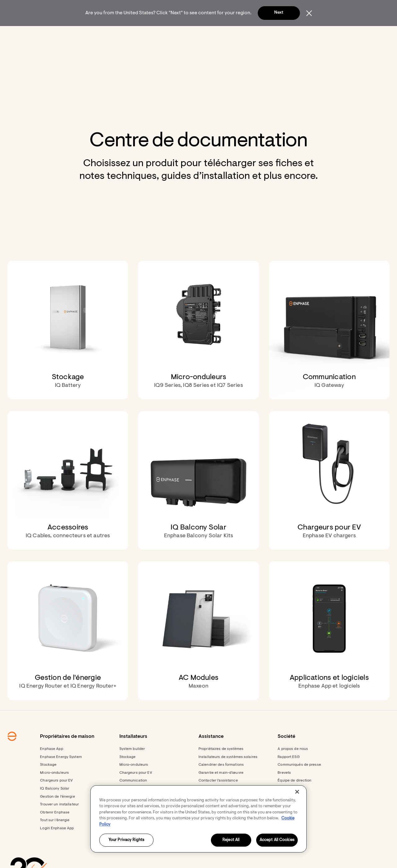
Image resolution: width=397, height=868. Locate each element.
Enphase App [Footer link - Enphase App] (51, 766)
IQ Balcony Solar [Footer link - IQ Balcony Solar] (55, 805)
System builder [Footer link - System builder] (132, 766)
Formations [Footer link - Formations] (129, 853)
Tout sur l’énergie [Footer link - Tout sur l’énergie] (55, 837)
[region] (198, 819)
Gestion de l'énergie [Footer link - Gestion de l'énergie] (57, 813)
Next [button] (279, 13)
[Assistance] (216, 34)
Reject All (231, 840)
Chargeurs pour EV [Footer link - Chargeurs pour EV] (56, 797)
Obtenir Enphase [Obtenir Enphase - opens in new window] (55, 829)
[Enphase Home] (63, 34)
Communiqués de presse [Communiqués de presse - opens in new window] (299, 782)
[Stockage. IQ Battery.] (68, 347)
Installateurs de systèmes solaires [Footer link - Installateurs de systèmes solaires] (228, 774)
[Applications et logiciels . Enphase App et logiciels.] (329, 647)
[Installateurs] (155, 34)
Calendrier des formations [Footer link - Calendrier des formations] (221, 782)
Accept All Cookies (277, 840)
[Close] (297, 792)
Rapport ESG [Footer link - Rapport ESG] (288, 774)
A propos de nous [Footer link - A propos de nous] (293, 766)
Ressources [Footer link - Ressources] (129, 861)
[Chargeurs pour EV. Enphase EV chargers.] (329, 497)
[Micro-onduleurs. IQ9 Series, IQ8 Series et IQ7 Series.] (198, 347)
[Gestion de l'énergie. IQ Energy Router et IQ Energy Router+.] (68, 647)
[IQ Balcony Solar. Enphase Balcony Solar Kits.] (198, 497)
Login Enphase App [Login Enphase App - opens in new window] (57, 845)
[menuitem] (106, 34)
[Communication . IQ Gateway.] (329, 347)
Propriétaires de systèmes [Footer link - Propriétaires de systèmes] (221, 766)
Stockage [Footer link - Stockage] (48, 782)
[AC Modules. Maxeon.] (198, 647)
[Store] (186, 34)
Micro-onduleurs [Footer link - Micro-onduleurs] (54, 790)
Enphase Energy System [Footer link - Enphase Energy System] (61, 774)
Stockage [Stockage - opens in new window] (128, 774)
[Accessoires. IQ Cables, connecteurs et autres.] (68, 497)
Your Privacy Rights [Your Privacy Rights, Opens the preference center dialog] (126, 840)
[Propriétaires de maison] (106, 34)
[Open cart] (304, 34)
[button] (326, 34)
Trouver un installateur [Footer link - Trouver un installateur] (59, 821)
